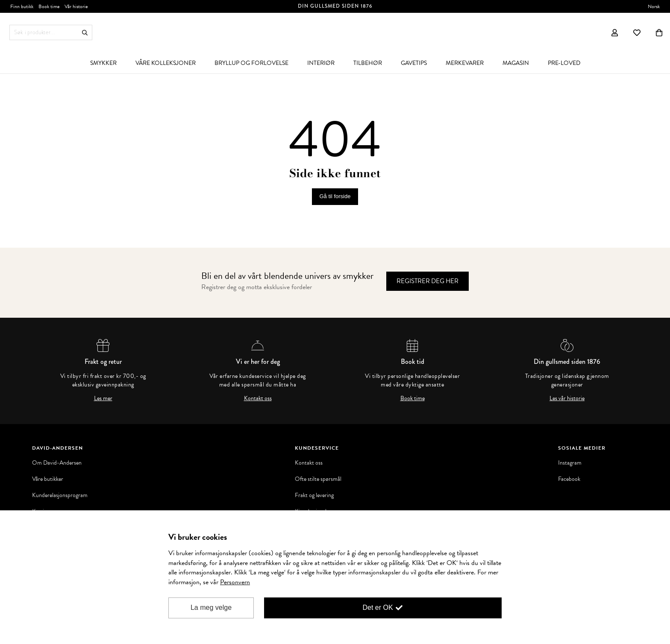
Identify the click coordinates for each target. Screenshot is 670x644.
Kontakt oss (258, 398)
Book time (413, 398)
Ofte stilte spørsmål (318, 479)
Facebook (569, 479)
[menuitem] (103, 63)
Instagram (570, 463)
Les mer (103, 398)
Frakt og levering (314, 495)
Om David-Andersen (57, 463)
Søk (85, 33)
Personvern (235, 582)
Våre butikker (48, 479)
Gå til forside (335, 196)
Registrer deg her (428, 281)
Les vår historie (567, 398)
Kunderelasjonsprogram (60, 495)
